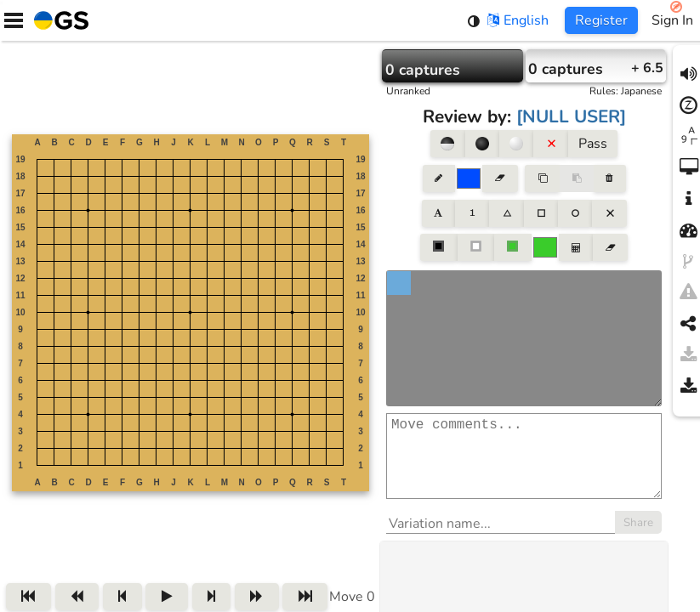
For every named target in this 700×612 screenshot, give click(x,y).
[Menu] (14, 20)
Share (638, 540)
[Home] (58, 20)
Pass (593, 144)
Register (601, 20)
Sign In (672, 20)
